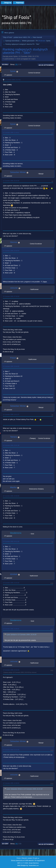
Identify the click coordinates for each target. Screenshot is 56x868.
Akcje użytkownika (46, 65)
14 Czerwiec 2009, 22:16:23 (11, 670)
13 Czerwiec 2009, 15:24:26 (11, 583)
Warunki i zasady (27, 858)
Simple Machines (34, 863)
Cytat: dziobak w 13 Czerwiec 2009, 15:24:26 (21, 635)
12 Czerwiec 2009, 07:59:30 (11, 296)
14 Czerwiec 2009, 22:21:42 (11, 750)
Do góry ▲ (36, 858)
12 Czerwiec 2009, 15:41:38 (11, 445)
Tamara (14, 437)
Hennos (14, 242)
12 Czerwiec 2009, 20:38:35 (11, 496)
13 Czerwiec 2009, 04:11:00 (11, 541)
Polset (13, 358)
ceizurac (14, 288)
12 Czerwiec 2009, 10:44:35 (11, 366)
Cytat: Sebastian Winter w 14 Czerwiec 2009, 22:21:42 (24, 789)
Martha (13, 487)
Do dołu (5, 64)
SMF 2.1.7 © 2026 (23, 863)
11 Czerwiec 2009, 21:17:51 (12, 80)
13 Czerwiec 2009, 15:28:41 (11, 629)
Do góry (5, 844)
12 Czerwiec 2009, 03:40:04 (11, 251)
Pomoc (19, 858)
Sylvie (48, 41)
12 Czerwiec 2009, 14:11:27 (11, 414)
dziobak (14, 574)
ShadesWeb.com (34, 865)
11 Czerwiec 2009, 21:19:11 (11, 133)
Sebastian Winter (18, 172)
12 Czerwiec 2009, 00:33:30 (11, 181)
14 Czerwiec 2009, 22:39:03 (11, 783)
